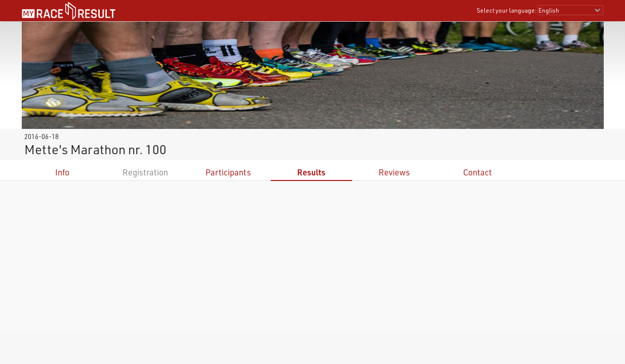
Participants (228, 172)
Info (62, 172)
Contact (477, 172)
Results (311, 172)
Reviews (394, 172)
